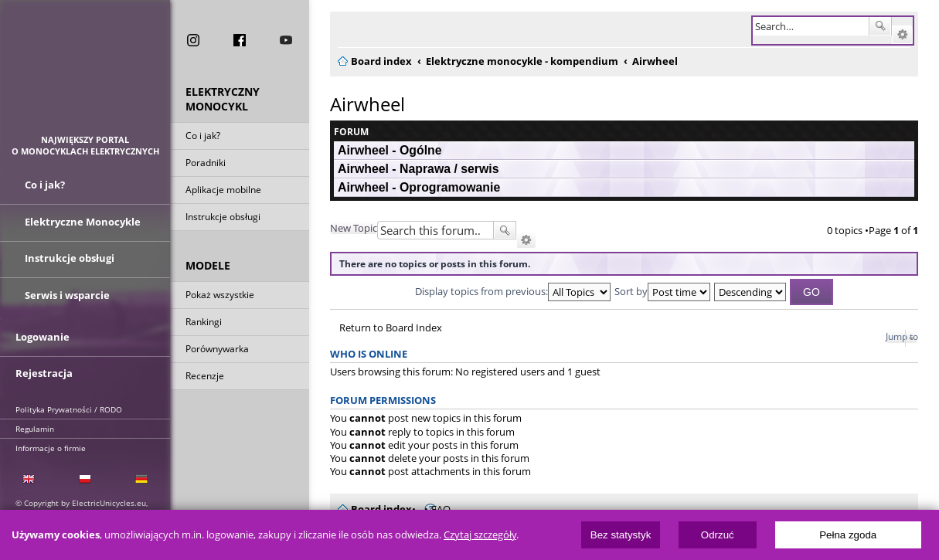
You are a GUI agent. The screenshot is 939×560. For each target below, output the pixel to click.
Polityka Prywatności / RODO (69, 404)
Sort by (662, 291)
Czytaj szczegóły (480, 535)
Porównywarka (217, 350)
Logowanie (43, 334)
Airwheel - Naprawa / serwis (418, 169)
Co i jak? (203, 137)
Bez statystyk (621, 535)
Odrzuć (718, 535)
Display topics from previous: (513, 291)
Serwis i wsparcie (67, 292)
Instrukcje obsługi (223, 218)
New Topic (354, 228)
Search (880, 26)
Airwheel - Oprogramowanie (419, 187)
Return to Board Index (391, 328)
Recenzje (205, 377)
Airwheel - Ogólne (390, 150)
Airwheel (367, 104)
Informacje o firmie (51, 443)
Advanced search (902, 35)
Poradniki (206, 164)
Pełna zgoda (848, 535)
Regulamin (35, 423)
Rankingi (204, 323)
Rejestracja (44, 368)
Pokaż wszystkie (220, 296)
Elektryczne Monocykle (83, 222)
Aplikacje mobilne (223, 191)
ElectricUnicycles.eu (85, 75)
